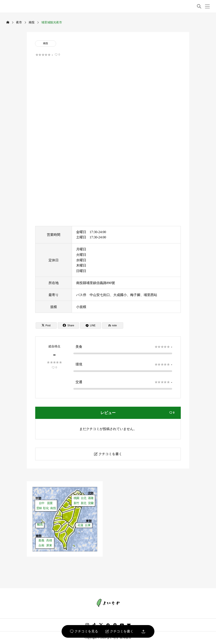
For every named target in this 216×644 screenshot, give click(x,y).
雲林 (39, 508)
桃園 (76, 498)
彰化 (46, 508)
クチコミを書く (119, 631)
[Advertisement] (108, 108)
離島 (40, 525)
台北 (84, 498)
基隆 (91, 498)
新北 (84, 503)
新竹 (76, 503)
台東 (88, 525)
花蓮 (80, 525)
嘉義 (41, 540)
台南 (41, 545)
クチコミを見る (84, 631)
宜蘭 (91, 503)
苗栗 (50, 503)
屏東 (49, 545)
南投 (46, 43)
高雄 (49, 540)
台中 (42, 503)
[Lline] (90, 325)
